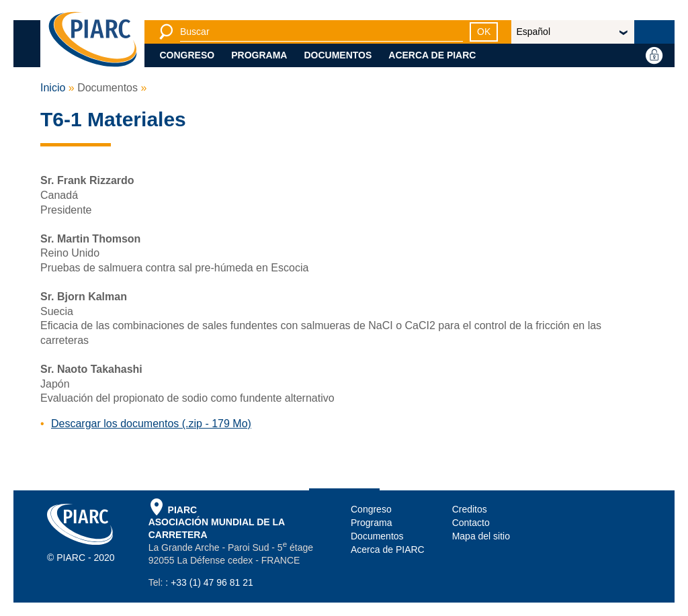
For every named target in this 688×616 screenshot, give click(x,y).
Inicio (53, 88)
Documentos (338, 55)
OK (484, 32)
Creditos (470, 509)
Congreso (187, 55)
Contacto (471, 523)
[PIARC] (93, 40)
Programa (259, 55)
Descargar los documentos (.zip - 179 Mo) (151, 424)
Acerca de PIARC (432, 55)
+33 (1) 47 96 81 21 (212, 582)
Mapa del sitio (481, 536)
